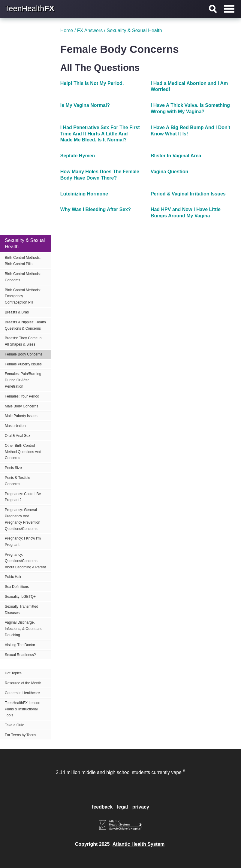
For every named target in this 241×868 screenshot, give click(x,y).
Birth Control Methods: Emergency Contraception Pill (23, 296)
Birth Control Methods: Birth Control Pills (23, 261)
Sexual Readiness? (20, 655)
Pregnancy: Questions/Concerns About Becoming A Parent (25, 561)
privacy (141, 807)
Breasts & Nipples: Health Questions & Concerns (25, 325)
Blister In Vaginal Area (176, 156)
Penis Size (13, 468)
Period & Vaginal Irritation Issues (188, 194)
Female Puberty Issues (23, 364)
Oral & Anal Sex (18, 436)
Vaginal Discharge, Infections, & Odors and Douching (24, 629)
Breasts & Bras (17, 312)
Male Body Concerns (21, 406)
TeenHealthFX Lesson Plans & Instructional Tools (23, 709)
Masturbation (15, 426)
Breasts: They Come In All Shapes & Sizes (23, 341)
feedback (102, 807)
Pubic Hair (13, 577)
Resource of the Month (23, 683)
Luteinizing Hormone (84, 194)
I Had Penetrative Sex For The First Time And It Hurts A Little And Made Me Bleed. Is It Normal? (100, 134)
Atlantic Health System (139, 844)
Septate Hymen (78, 156)
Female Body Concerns (24, 354)
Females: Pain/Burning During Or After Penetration (23, 380)
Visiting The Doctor (20, 645)
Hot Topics (13, 673)
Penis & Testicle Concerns (18, 481)
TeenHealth (30, 8)
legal (122, 807)
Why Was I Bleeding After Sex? (96, 209)
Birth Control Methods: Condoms (23, 277)
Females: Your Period (22, 396)
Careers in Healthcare (22, 693)
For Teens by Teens (20, 735)
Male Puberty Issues (21, 416)
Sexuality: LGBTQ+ (20, 597)
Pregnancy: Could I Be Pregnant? (23, 497)
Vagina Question (169, 172)
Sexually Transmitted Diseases (21, 610)
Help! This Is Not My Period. (92, 83)
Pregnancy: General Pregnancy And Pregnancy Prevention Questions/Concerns (23, 519)
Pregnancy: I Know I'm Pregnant (23, 541)
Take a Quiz (14, 725)
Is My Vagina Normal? (85, 105)
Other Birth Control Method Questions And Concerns (23, 452)
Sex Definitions (17, 587)
